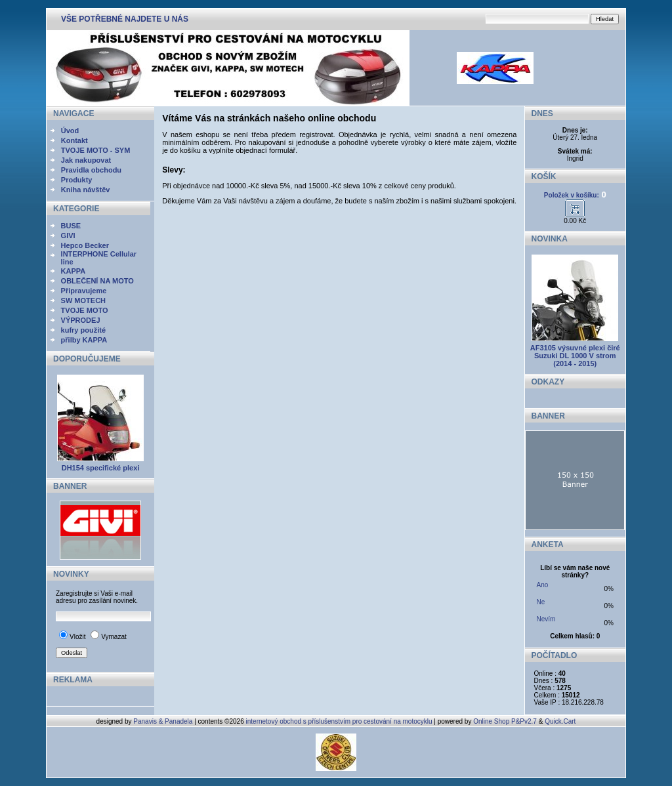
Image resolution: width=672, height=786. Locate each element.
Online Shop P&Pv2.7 (505, 721)
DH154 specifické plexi (101, 468)
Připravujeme (84, 291)
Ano (543, 585)
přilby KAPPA (84, 340)
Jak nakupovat (86, 160)
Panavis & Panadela (164, 721)
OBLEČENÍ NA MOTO (97, 281)
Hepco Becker (85, 245)
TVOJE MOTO (85, 310)
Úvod (70, 131)
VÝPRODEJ (81, 320)
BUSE (71, 226)
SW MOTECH (83, 300)
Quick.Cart (560, 721)
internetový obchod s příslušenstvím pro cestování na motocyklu (339, 721)
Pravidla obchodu (91, 170)
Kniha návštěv (86, 190)
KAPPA (73, 271)
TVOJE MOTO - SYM (96, 150)
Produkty (77, 180)
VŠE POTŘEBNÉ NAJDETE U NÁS (125, 19)
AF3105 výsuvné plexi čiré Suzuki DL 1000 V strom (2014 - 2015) (575, 356)
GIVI (68, 236)
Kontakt (74, 140)
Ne (541, 602)
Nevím (546, 619)
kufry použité (83, 330)
